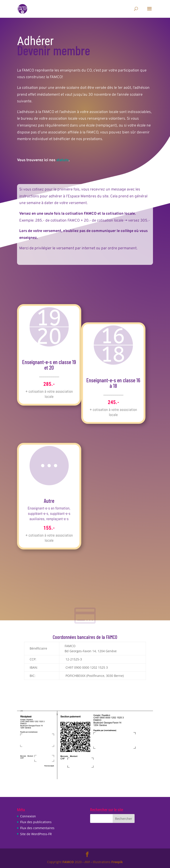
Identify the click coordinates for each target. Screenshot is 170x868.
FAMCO (68, 862)
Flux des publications (36, 822)
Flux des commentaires (37, 828)
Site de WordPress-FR (36, 834)
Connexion (28, 816)
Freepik (117, 862)
